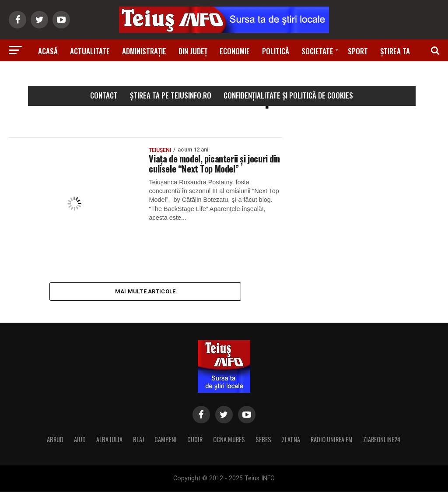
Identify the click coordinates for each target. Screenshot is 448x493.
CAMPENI (166, 441)
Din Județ (193, 51)
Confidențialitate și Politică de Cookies (288, 95)
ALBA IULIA (109, 441)
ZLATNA (291, 441)
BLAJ (138, 441)
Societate (317, 51)
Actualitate (90, 51)
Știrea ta (395, 51)
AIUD (80, 441)
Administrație (144, 51)
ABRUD (55, 441)
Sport (358, 51)
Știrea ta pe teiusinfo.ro (171, 95)
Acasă (48, 51)
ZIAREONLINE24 (382, 441)
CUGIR (195, 441)
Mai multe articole (145, 292)
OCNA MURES (229, 441)
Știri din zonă (224, 76)
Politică (276, 51)
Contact (104, 95)
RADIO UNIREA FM (332, 441)
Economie (235, 51)
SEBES (263, 441)
